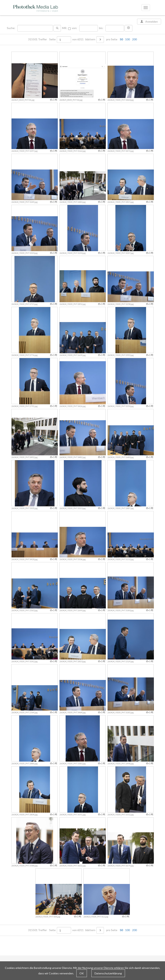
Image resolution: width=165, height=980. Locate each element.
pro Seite (121, 39)
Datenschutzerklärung (108, 973)
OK (82, 973)
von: (74, 28)
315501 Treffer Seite (42, 39)
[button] (128, 28)
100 (128, 39)
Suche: (11, 28)
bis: (101, 28)
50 (121, 39)
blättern (90, 39)
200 (135, 39)
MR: (65, 28)
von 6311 (78, 39)
